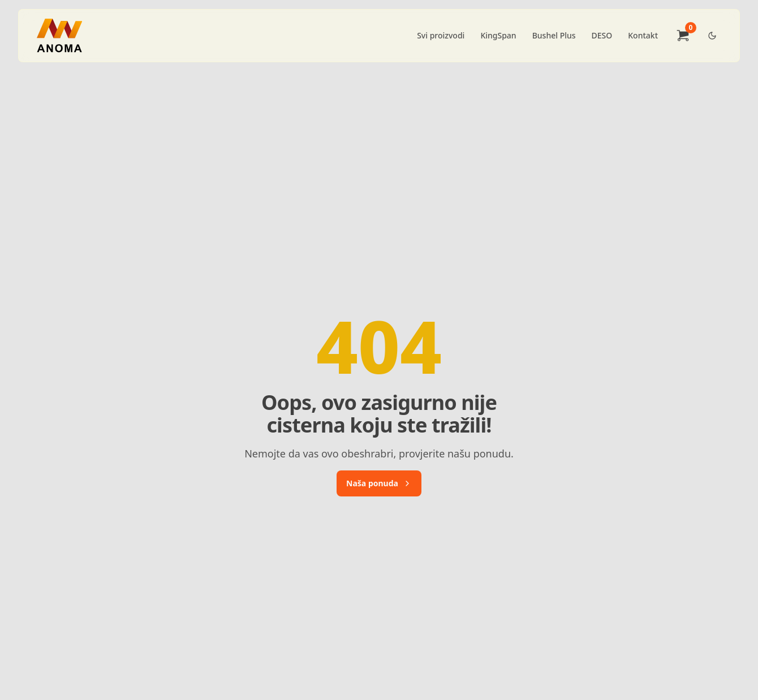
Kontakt (643, 35)
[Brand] (59, 36)
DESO (602, 35)
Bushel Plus (554, 35)
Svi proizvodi (441, 35)
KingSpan (498, 35)
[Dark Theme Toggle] (712, 36)
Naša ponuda (379, 483)
